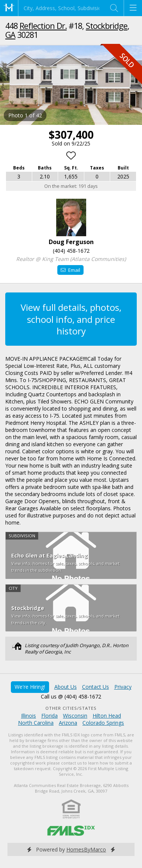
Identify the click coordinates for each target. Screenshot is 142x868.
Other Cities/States (71, 708)
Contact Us (96, 687)
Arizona (68, 723)
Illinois (28, 716)
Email (70, 270)
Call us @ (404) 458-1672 (71, 696)
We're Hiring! (30, 687)
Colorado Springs (103, 723)
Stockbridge (107, 26)
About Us (66, 687)
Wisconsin (75, 716)
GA (10, 35)
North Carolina (36, 723)
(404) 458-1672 (71, 251)
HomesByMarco (86, 849)
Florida (49, 716)
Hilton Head (107, 716)
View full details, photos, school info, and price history (71, 319)
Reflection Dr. (43, 26)
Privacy (123, 687)
